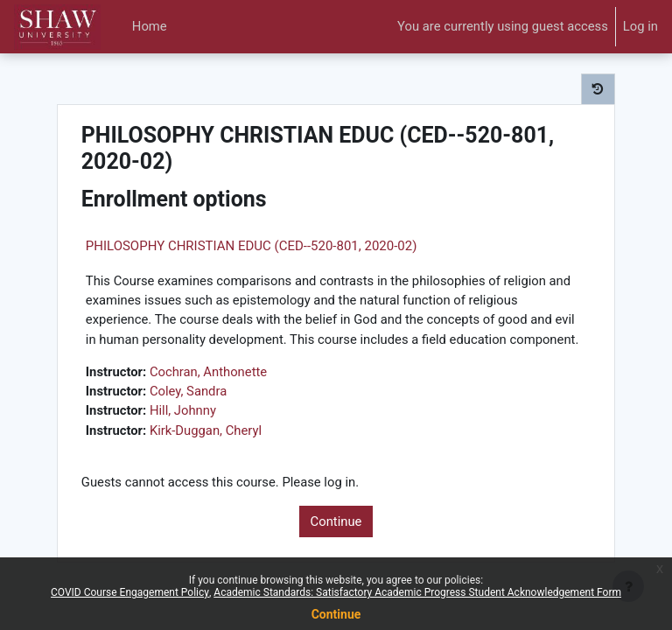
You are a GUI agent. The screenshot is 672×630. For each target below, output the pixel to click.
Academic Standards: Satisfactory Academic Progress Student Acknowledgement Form (417, 592)
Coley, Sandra (188, 391)
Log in (640, 26)
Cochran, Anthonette (208, 372)
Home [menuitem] (150, 26)
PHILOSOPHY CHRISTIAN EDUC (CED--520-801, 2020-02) (252, 246)
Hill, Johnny (183, 410)
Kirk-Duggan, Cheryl (206, 430)
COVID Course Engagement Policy (130, 592)
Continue (336, 521)
